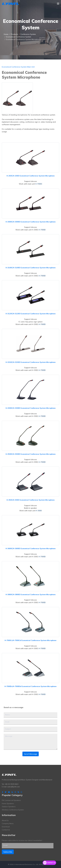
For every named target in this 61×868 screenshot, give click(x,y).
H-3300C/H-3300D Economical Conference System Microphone (31, 408)
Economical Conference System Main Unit (18, 67)
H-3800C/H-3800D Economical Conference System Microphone (31, 594)
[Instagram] (15, 792)
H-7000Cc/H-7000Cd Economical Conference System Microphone (30, 640)
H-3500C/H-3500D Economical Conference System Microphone (31, 454)
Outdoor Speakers (9, 807)
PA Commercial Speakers (11, 800)
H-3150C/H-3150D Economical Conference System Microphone (31, 362)
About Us (5, 820)
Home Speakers (8, 803)
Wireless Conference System (13, 810)
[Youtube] (9, 792)
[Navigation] (58, 4)
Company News (8, 823)
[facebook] (3, 792)
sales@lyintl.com (13, 787)
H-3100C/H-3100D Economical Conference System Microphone (31, 268)
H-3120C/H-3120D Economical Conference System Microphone (31, 314)
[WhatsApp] (21, 792)
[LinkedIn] (12, 792)
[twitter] (6, 792)
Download (6, 827)
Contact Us (6, 830)
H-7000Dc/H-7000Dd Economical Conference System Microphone (30, 686)
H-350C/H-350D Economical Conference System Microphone (31, 500)
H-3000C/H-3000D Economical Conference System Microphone (31, 222)
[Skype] (18, 792)
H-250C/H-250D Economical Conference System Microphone (31, 176)
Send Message (31, 754)
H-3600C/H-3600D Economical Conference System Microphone (31, 548)
